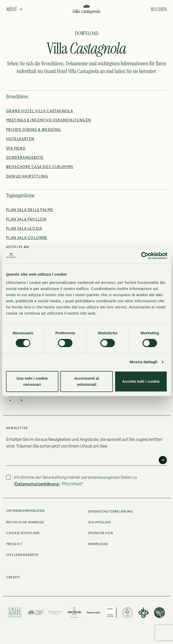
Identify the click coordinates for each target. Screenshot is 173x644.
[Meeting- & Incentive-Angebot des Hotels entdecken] (49, 120)
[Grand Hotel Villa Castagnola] (86, 10)
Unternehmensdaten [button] (25, 511)
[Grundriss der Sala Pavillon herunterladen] (26, 219)
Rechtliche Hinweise (25, 522)
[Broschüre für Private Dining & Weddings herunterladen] (34, 130)
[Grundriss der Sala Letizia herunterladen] (24, 228)
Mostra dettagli (143, 362)
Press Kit (14, 544)
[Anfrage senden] (163, 460)
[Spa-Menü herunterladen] (16, 148)
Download (98, 544)
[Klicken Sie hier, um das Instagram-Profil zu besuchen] (21, 400)
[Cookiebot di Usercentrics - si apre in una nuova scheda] (145, 256)
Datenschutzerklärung (37, 484)
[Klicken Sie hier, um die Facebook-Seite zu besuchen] (10, 400)
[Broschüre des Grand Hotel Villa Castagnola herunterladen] (40, 111)
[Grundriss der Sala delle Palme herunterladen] (30, 210)
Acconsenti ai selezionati (87, 381)
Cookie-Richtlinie (23, 533)
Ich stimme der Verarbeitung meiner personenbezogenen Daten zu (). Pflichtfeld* (75, 481)
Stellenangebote (22, 555)
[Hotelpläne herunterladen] (20, 139)
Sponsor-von (101, 533)
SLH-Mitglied (100, 522)
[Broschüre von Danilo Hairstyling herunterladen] (27, 176)
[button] (14, 9)
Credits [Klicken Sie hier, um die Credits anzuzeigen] (13, 577)
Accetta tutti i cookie (141, 381)
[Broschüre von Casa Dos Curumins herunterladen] (40, 167)
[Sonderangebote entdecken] (25, 158)
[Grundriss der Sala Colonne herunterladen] (27, 238)
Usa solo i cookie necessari (32, 381)
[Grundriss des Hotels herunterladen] (18, 247)
